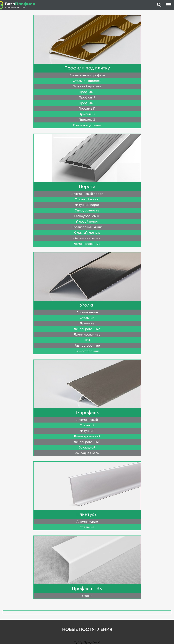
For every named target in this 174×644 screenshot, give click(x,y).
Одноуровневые (87, 210)
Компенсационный (87, 125)
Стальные (87, 318)
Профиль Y (87, 114)
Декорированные (87, 329)
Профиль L (87, 103)
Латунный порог (87, 205)
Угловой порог (87, 221)
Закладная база (87, 453)
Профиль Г (87, 92)
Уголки (87, 305)
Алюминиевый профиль (87, 75)
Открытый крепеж (87, 238)
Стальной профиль (87, 81)
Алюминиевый (87, 420)
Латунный (87, 431)
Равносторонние (87, 346)
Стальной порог (87, 199)
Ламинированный (87, 436)
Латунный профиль (87, 86)
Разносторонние (87, 351)
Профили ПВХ (87, 588)
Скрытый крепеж (87, 233)
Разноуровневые (87, 216)
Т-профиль (87, 413)
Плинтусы (87, 514)
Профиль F (87, 97)
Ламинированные (87, 244)
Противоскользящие (87, 227)
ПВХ (87, 340)
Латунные (87, 323)
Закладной (87, 447)
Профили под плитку (87, 68)
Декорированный (87, 442)
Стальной (87, 425)
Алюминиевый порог (87, 194)
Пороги (87, 187)
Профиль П (87, 108)
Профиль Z (87, 120)
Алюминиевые (87, 312)
